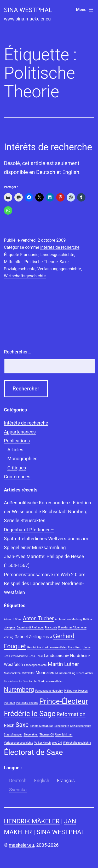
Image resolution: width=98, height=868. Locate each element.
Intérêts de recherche (48, 147)
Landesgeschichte (57, 255)
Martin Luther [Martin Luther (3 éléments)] (63, 664)
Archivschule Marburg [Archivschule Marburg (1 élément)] (68, 619)
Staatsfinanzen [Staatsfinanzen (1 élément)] (13, 735)
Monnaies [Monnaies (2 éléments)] (45, 673)
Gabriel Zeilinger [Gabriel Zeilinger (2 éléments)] (30, 637)
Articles (15, 450)
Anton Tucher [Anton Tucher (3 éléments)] (38, 618)
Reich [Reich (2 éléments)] (9, 725)
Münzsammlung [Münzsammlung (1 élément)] (65, 673)
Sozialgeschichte (20, 269)
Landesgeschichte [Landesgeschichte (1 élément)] (35, 665)
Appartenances (20, 432)
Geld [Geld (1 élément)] (49, 637)
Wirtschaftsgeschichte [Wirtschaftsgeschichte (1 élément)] (77, 743)
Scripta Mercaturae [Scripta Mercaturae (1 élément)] (42, 726)
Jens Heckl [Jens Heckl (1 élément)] (36, 656)
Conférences (17, 477)
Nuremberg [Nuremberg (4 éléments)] (19, 690)
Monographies (22, 459)
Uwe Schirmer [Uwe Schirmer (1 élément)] (64, 735)
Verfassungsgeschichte (59, 269)
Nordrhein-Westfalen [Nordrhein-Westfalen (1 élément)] (50, 681)
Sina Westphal (28, 10)
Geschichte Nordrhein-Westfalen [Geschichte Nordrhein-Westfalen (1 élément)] (47, 647)
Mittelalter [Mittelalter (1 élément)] (28, 673)
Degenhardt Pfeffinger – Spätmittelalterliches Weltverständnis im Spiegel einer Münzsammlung (46, 539)
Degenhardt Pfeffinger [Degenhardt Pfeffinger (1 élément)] (30, 628)
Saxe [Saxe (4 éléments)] (22, 725)
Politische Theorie (41, 262)
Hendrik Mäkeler (32, 821)
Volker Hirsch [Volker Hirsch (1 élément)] (42, 743)
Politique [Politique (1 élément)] (9, 703)
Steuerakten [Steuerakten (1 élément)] (31, 735)
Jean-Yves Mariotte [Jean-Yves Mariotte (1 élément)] (16, 656)
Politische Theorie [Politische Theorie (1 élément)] (27, 703)
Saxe (64, 262)
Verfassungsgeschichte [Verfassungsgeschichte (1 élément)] (18, 743)
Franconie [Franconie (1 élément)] (51, 628)
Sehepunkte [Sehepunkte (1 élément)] (62, 726)
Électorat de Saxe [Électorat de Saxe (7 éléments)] (33, 752)
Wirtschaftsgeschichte (25, 276)
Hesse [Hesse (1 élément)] (87, 647)
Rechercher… (17, 352)
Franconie (29, 255)
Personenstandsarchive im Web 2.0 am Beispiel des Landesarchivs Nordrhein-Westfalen (45, 583)
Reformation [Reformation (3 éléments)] (71, 714)
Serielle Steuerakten (25, 520)
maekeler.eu (22, 845)
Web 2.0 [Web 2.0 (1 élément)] (57, 743)
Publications (17, 441)
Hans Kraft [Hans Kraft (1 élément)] (75, 647)
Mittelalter (13, 262)
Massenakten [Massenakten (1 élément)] (12, 673)
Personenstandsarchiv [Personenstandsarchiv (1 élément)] (49, 691)
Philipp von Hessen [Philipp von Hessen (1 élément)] (76, 691)
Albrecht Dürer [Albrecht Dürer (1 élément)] (13, 619)
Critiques (17, 468)
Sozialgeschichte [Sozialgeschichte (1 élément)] (81, 726)
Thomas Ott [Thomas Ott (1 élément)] (47, 735)
